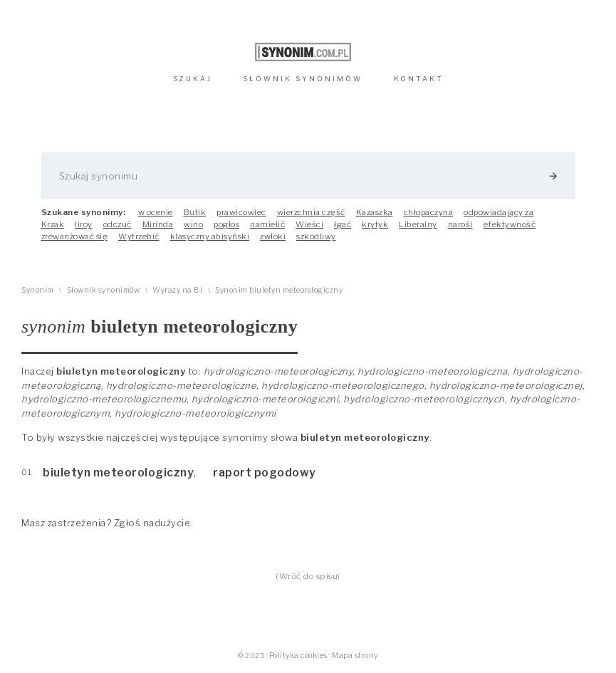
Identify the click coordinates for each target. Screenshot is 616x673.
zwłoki (273, 236)
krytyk (375, 224)
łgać (343, 224)
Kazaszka (375, 212)
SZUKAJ (193, 79)
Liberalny (418, 224)
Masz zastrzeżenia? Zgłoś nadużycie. (107, 523)
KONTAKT (419, 79)
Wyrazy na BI (177, 290)
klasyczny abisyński (210, 236)
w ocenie (156, 212)
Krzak (53, 224)
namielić (267, 224)
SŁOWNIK (303, 79)
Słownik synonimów (104, 290)
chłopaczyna (429, 212)
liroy (84, 224)
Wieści (309, 224)
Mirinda (158, 224)
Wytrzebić (139, 236)
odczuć (118, 224)
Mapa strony (355, 656)
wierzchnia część (311, 212)
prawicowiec (241, 212)
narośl (460, 224)
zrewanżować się (75, 236)
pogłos (226, 224)
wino (193, 224)
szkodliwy (316, 236)
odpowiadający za (498, 212)
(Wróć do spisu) (308, 576)
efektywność (510, 224)
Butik (195, 212)
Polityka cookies (298, 656)
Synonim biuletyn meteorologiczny (279, 290)
